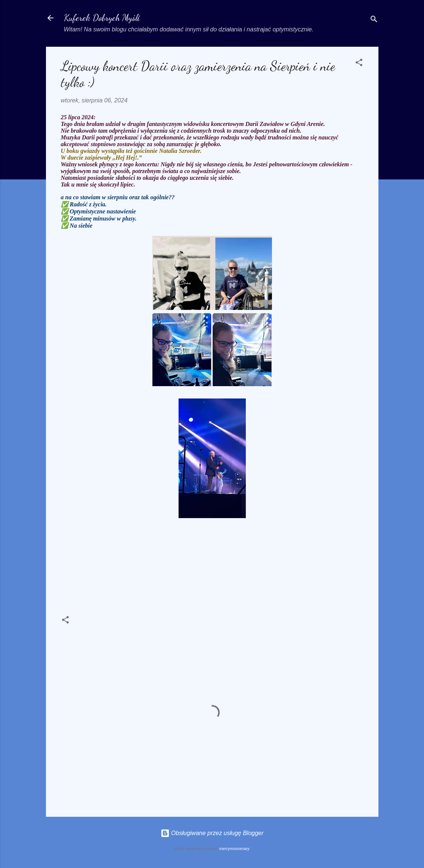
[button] (359, 64)
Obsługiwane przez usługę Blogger (212, 833)
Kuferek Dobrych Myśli (102, 18)
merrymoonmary (234, 849)
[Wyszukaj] (374, 20)
